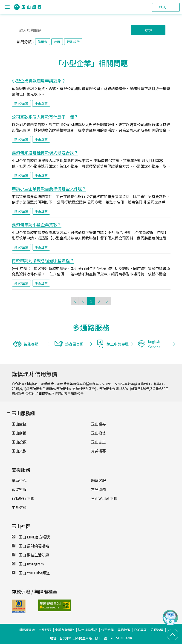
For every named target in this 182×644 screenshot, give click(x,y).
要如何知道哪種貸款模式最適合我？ (45, 153)
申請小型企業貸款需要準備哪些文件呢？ (49, 189)
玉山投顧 (19, 442)
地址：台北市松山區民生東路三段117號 (78, 638)
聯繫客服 (98, 480)
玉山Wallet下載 (104, 498)
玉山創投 (19, 433)
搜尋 (148, 30)
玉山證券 (98, 424)
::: (9, 413)
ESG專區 (140, 630)
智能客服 (19, 489)
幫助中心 (19, 480)
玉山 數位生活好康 (30, 555)
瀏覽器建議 (27, 630)
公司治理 (107, 630)
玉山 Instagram (28, 564)
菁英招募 (98, 451)
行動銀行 (73, 42)
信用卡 (43, 42)
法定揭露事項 (88, 630)
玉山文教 (19, 451)
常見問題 (98, 489)
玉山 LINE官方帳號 (31, 537)
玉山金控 (19, 424)
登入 (162, 7)
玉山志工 (98, 442)
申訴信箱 (19, 507)
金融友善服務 (65, 630)
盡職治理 (124, 630)
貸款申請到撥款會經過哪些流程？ (43, 260)
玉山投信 (98, 433)
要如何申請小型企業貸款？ (37, 225)
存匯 (57, 42)
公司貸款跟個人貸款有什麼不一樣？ (45, 117)
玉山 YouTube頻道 (31, 573)
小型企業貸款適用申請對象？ (39, 81)
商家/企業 (21, 103)
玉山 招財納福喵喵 (30, 546)
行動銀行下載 (23, 498)
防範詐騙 (157, 630)
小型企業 (41, 103)
